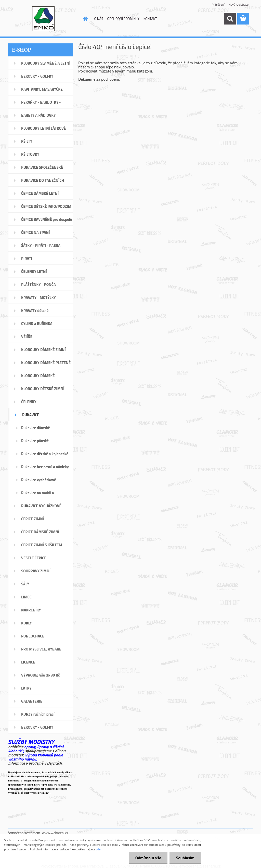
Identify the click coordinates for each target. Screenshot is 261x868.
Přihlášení (218, 4)
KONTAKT (150, 19)
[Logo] (43, 19)
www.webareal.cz (55, 833)
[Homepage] (85, 19)
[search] (230, 19)
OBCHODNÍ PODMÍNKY (123, 19)
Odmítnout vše (148, 858)
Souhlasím (185, 858)
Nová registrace (239, 4)
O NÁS (99, 19)
